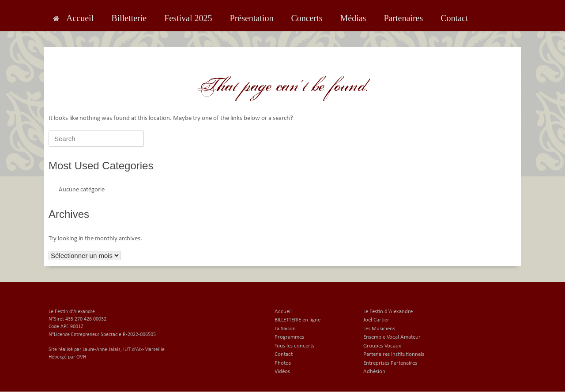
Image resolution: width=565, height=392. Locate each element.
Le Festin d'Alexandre (388, 312)
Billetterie (129, 18)
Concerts (307, 18)
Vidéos (282, 371)
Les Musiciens (379, 329)
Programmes (289, 337)
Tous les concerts (294, 346)
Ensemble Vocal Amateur (392, 337)
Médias (353, 18)
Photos (283, 363)
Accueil (73, 18)
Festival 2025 (188, 18)
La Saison (285, 329)
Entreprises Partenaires (390, 363)
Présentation (252, 18)
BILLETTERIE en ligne (298, 320)
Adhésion (374, 371)
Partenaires (403, 18)
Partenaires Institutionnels (394, 354)
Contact (454, 18)
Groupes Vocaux (382, 346)
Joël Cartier (376, 320)
